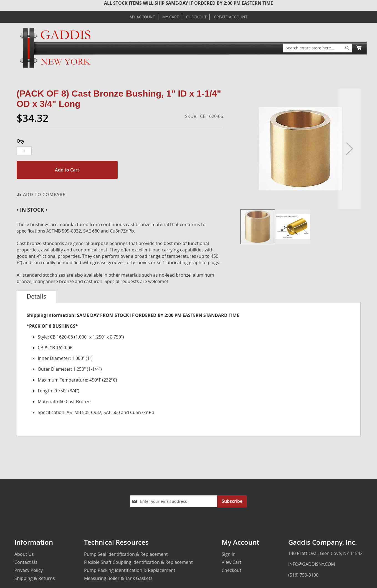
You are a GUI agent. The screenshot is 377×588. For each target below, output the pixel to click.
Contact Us (26, 562)
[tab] (36, 296)
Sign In (229, 554)
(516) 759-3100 (303, 575)
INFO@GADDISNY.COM (312, 564)
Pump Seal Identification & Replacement (126, 554)
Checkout (196, 17)
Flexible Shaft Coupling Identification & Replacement (138, 562)
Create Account (231, 17)
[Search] (347, 48)
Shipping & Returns (35, 578)
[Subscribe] (232, 501)
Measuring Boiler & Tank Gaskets (118, 578)
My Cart (171, 17)
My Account (142, 17)
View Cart (231, 562)
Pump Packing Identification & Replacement (130, 570)
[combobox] (318, 48)
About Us (24, 554)
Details (36, 296)
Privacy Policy (29, 570)
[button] (350, 149)
